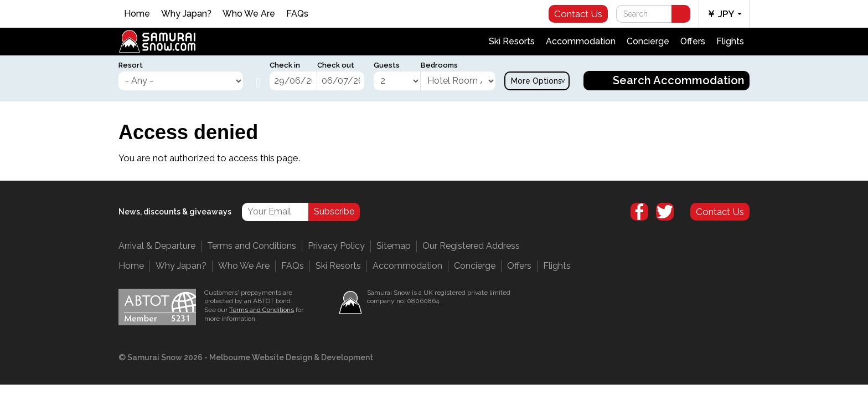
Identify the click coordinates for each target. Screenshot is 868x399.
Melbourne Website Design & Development (291, 357)
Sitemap (394, 246)
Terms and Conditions (252, 246)
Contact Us (578, 14)
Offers (693, 41)
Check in (285, 65)
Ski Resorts (512, 41)
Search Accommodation (679, 80)
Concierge (648, 41)
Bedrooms (439, 65)
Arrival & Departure (157, 246)
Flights (730, 41)
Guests (387, 65)
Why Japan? (186, 14)
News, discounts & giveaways (175, 212)
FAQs (297, 14)
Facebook (639, 212)
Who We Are (249, 14)
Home (137, 14)
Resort (131, 65)
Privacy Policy (336, 246)
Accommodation (581, 41)
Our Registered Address (471, 246)
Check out (336, 65)
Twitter (665, 212)
